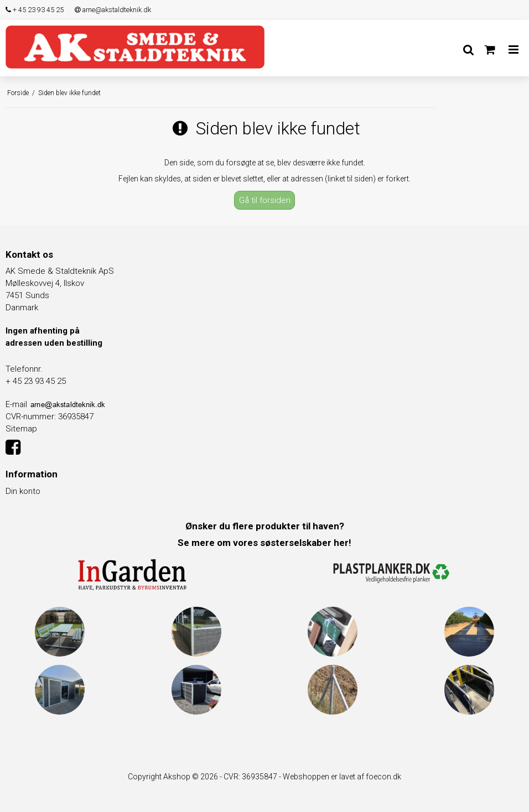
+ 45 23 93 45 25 (35, 10)
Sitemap (21, 429)
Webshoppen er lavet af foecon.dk (342, 777)
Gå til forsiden (265, 200)
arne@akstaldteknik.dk (113, 10)
